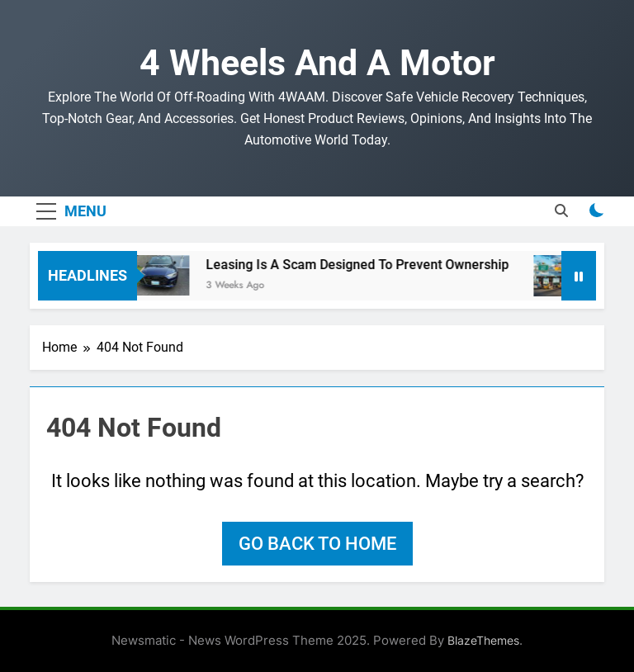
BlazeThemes (483, 640)
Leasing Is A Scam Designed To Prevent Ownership (363, 265)
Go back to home (317, 544)
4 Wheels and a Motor (317, 63)
